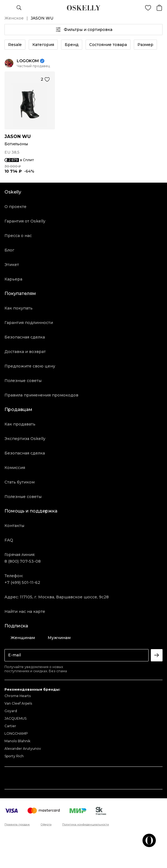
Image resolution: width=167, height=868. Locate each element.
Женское (14, 18)
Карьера (13, 279)
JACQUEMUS (15, 718)
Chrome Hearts (18, 696)
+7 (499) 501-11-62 (22, 582)
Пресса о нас (18, 236)
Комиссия (15, 468)
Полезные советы (23, 381)
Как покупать (19, 308)
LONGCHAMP (16, 733)
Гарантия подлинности (29, 323)
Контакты (14, 526)
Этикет (12, 265)
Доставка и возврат (25, 352)
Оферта (46, 825)
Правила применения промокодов (41, 395)
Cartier (10, 726)
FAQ (9, 540)
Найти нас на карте (25, 611)
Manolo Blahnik (17, 741)
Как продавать (20, 424)
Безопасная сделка (25, 337)
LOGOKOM (28, 61)
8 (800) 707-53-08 (23, 561)
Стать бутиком (20, 482)
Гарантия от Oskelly (25, 221)
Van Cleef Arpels (18, 703)
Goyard (11, 711)
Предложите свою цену (30, 366)
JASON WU (18, 136)
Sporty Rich (14, 756)
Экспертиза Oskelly (25, 439)
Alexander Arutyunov (23, 749)
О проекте (15, 207)
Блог (9, 250)
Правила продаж (17, 825)
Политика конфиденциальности (86, 825)
